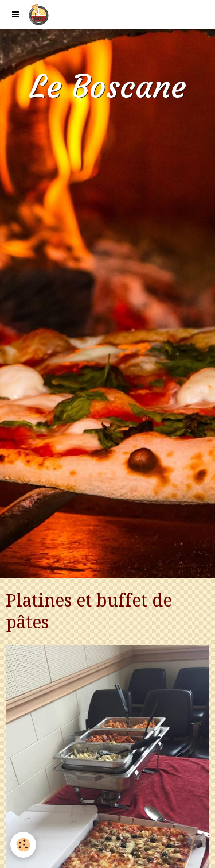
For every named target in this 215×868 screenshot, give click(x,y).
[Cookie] (23, 845)
